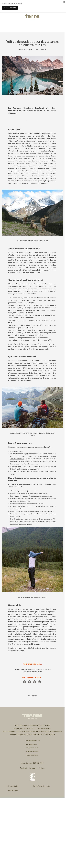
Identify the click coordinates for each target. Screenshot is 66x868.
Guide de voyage (13, 790)
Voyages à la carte (32, 748)
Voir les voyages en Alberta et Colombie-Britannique (33, 669)
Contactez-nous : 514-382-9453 (32, 763)
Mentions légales (13, 786)
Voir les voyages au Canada (33, 671)
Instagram (33, 768)
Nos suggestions (31, 744)
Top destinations (31, 741)
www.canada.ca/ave (17, 459)
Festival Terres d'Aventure (41, 786)
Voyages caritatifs (32, 751)
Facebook (24, 768)
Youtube (42, 768)
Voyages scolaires (32, 755)
